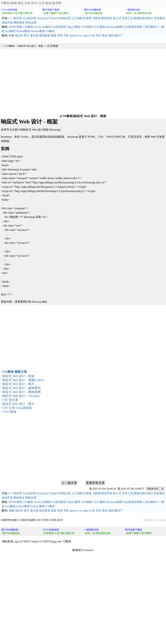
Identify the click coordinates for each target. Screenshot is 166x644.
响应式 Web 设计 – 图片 (18, 384)
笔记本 (19, 35)
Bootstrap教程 (114, 27)
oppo (86, 35)
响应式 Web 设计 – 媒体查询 (21, 388)
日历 (41, 3)
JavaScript (42, 18)
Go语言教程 (59, 27)
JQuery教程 (73, 27)
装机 (111, 35)
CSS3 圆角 (9, 412)
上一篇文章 (69, 483)
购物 (14, 3)
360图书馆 (6, 520)
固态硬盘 (45, 35)
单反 (105, 35)
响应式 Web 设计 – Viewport (21, 396)
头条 (27, 3)
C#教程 (50, 31)
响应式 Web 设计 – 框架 (31, 46)
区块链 (87, 18)
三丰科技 (22, 520)
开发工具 (127, 18)
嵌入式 (117, 18)
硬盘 (54, 35)
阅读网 (32, 520)
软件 (34, 3)
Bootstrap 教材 (39, 302)
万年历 (45, 520)
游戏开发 (7, 23)
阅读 (48, 3)
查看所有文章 (95, 483)
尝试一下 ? (7, 295)
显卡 (27, 35)
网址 (21, 3)
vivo (80, 35)
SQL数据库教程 (133, 27)
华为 (99, 35)
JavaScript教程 (42, 27)
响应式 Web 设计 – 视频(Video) (23, 380)
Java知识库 (29, 18)
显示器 (34, 35)
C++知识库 (15, 18)
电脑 (11, 35)
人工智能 (77, 18)
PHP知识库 (64, 18)
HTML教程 (15, 27)
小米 (92, 35)
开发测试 (159, 18)
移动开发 (107, 18)
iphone (73, 35)
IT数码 (5, 3)
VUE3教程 (99, 27)
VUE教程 (87, 27)
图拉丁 (119, 35)
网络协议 (19, 23)
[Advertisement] (83, 81)
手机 (66, 35)
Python (53, 18)
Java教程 (10, 31)
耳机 (60, 35)
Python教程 (23, 31)
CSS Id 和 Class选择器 (17, 408)
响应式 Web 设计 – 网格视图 (21, 392)
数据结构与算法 (143, 18)
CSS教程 (28, 27)
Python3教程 (38, 31)
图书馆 (57, 3)
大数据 (96, 18)
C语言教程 (149, 27)
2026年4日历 (56, 520)
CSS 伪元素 (10, 400)
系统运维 (31, 23)
